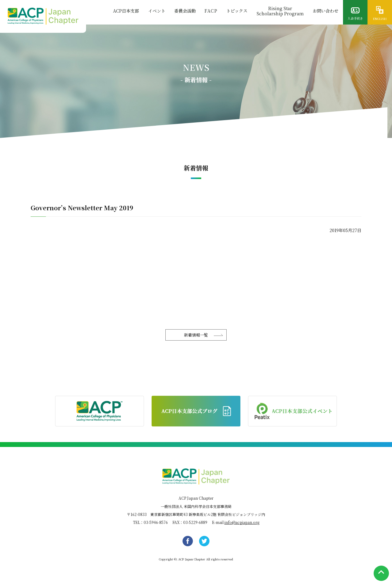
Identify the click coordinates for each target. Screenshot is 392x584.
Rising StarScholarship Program (280, 11)
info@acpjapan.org (242, 522)
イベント (156, 11)
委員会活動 (184, 11)
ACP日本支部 (125, 11)
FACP (210, 11)
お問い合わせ (326, 11)
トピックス (237, 11)
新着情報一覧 (196, 335)
